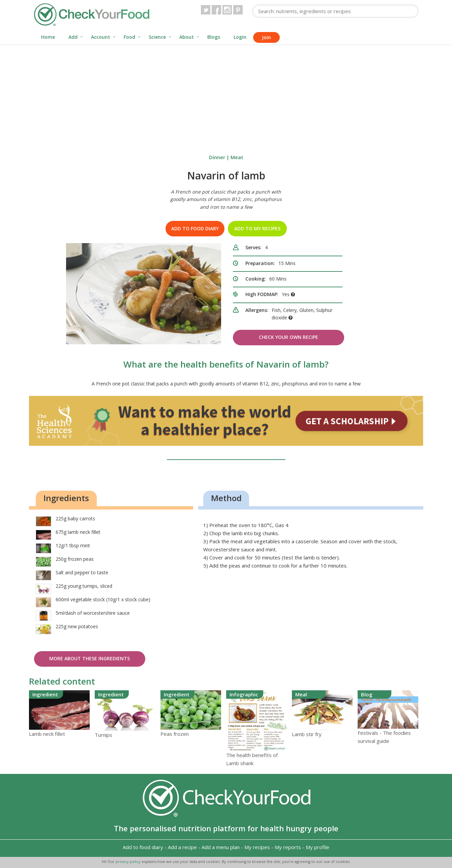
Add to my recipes (257, 228)
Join (266, 37)
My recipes (257, 847)
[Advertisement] (226, 96)
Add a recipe (182, 847)
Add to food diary (195, 228)
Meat (237, 157)
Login (240, 37)
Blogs (214, 37)
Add (73, 37)
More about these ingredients (89, 658)
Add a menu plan (221, 847)
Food (129, 37)
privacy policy (129, 861)
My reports (288, 847)
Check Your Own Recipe (289, 337)
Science (157, 37)
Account (101, 37)
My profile (318, 847)
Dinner (217, 157)
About (187, 37)
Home (48, 37)
